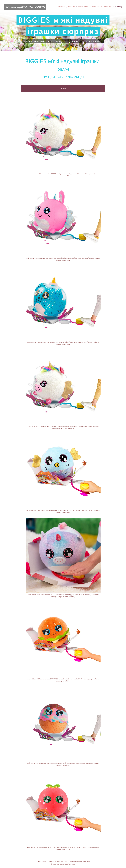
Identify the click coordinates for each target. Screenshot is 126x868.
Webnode (72, 864)
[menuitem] (63, 7)
